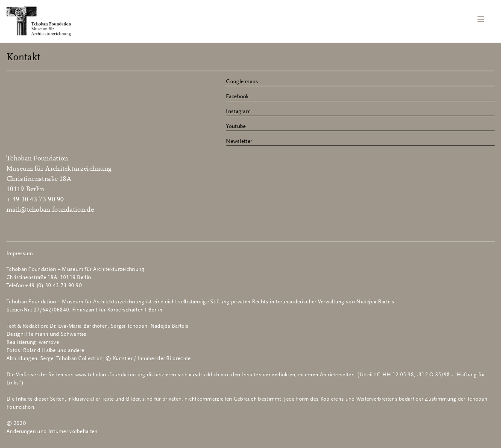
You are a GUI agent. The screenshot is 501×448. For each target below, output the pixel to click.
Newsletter (239, 141)
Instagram (238, 112)
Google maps (242, 82)
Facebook (237, 97)
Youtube (236, 127)
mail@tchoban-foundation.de (50, 210)
